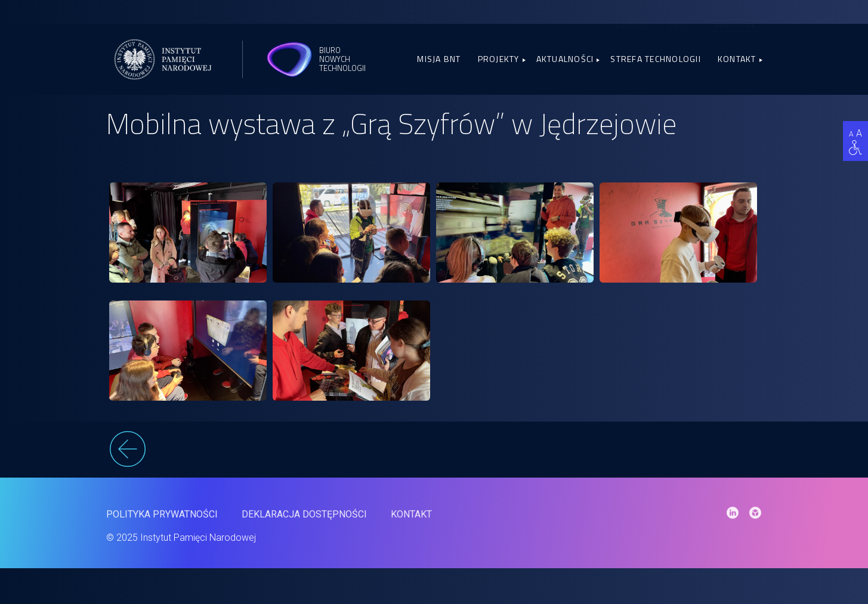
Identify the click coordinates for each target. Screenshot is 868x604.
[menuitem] (677, 16)
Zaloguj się (735, 16)
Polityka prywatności (162, 520)
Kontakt (737, 59)
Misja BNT (439, 59)
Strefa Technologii (656, 59)
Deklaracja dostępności (304, 520)
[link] (188, 233)
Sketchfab (629, 16)
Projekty (499, 59)
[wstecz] (434, 451)
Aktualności (565, 59)
